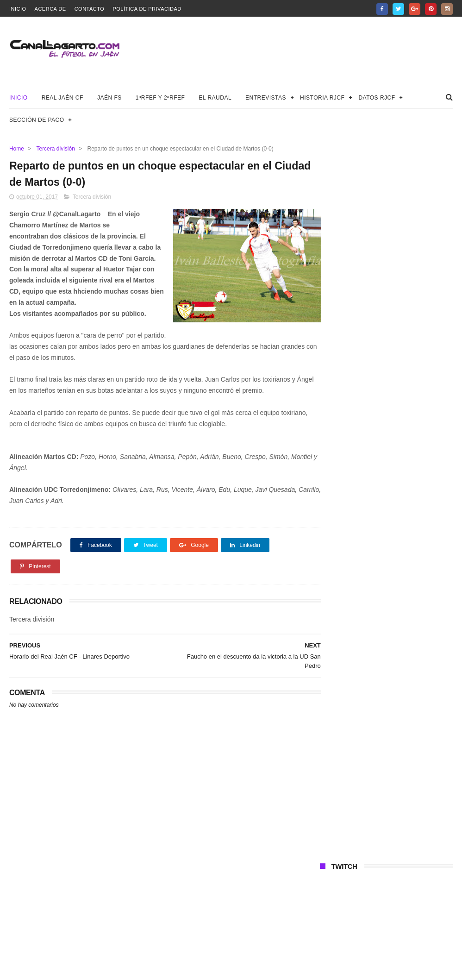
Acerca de (50, 9)
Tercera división (55, 149)
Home (17, 149)
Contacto (90, 9)
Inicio (18, 9)
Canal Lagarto (171, 968)
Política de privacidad (147, 9)
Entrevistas (266, 98)
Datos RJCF (377, 98)
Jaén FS (109, 98)
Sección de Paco (37, 120)
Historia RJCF (322, 98)
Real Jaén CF (62, 98)
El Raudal (215, 98)
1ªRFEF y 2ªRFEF (160, 98)
